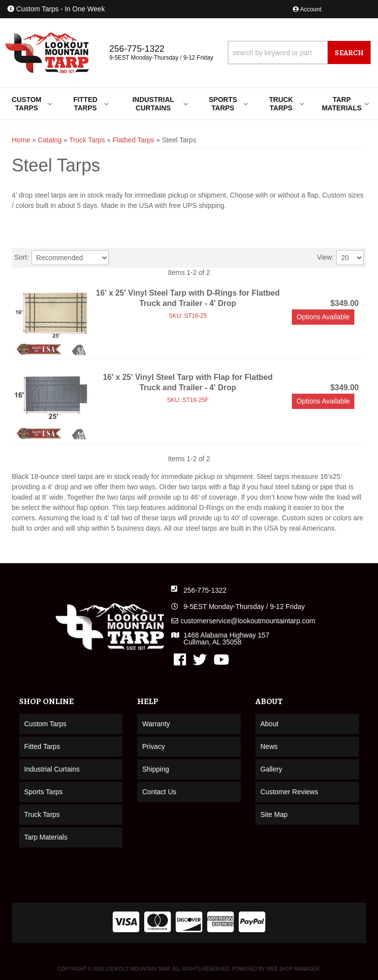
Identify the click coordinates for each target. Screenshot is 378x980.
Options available (323, 317)
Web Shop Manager (293, 969)
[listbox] (70, 258)
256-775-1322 (205, 590)
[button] (299, 52)
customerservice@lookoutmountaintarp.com (248, 621)
